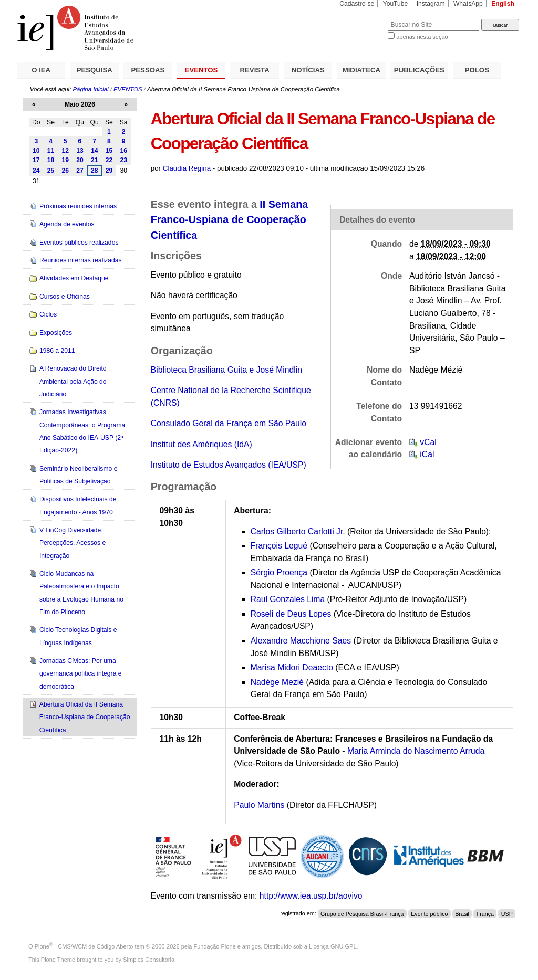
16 (123, 151)
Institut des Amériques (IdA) (201, 444)
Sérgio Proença (279, 572)
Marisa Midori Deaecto (292, 667)
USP (507, 913)
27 (80, 171)
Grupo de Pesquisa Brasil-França (362, 913)
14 (95, 151)
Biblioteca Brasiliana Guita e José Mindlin (226, 370)
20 (80, 160)
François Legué (279, 546)
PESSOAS (148, 70)
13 (80, 151)
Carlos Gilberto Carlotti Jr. (298, 531)
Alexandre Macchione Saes (301, 641)
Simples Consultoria (149, 960)
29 (109, 171)
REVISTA (255, 70)
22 (109, 160)
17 (36, 160)
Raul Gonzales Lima (288, 599)
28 (95, 171)
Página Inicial (90, 89)
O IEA (41, 70)
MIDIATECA (361, 70)
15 (109, 151)
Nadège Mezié (277, 682)
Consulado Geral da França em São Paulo (229, 423)
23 (123, 160)
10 (36, 151)
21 (95, 160)
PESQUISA (95, 70)
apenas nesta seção (422, 37)
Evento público (429, 913)
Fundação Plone (215, 946)
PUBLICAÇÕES (419, 70)
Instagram (431, 4)
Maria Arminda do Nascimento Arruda (416, 751)
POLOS (477, 70)
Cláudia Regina (187, 168)
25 (51, 171)
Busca (362, 19)
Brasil (462, 913)
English (503, 4)
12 (65, 151)
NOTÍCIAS (308, 70)
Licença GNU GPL (333, 946)
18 (51, 160)
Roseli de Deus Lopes (292, 614)
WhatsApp (468, 4)
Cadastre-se (357, 4)
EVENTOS (201, 70)
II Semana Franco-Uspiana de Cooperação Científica (229, 220)
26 (65, 171)
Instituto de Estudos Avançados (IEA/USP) (229, 465)
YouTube (396, 4)
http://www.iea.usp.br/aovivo (311, 896)
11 (51, 151)
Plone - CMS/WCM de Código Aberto (84, 946)
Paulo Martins (259, 805)
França (485, 913)
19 (65, 160)
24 (36, 171)
